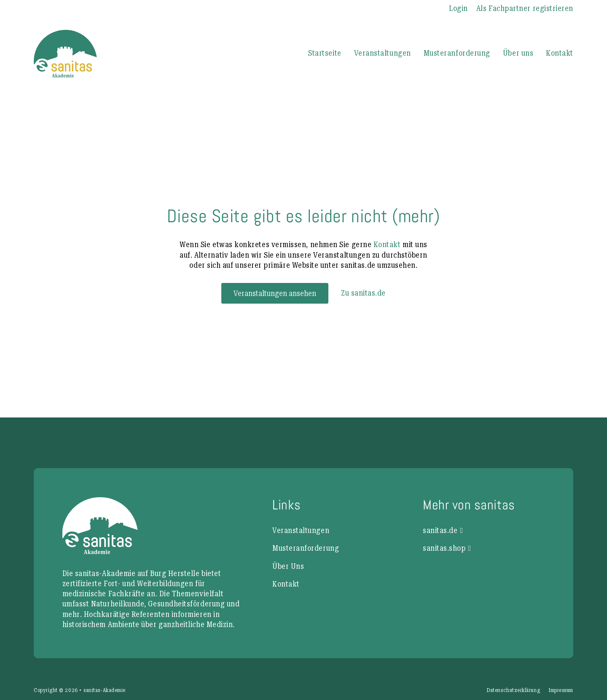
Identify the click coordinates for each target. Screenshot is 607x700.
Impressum (561, 690)
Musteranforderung (457, 53)
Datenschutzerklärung (513, 690)
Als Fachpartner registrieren (525, 8)
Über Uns (288, 566)
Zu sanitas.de (363, 293)
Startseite (325, 53)
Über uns (518, 53)
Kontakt (560, 53)
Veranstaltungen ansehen (275, 293)
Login (458, 8)
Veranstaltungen (383, 53)
